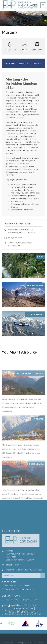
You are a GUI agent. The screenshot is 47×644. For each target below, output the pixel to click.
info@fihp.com (15, 237)
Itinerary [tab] (24, 63)
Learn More (7, 424)
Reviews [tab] (38, 63)
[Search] (43, 601)
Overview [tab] (10, 63)
